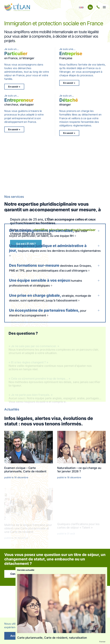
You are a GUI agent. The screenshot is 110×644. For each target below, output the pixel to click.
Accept (15, 636)
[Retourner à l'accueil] (17, 7)
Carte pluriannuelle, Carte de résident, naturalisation (52, 638)
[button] (104, 7)
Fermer (102, 642)
